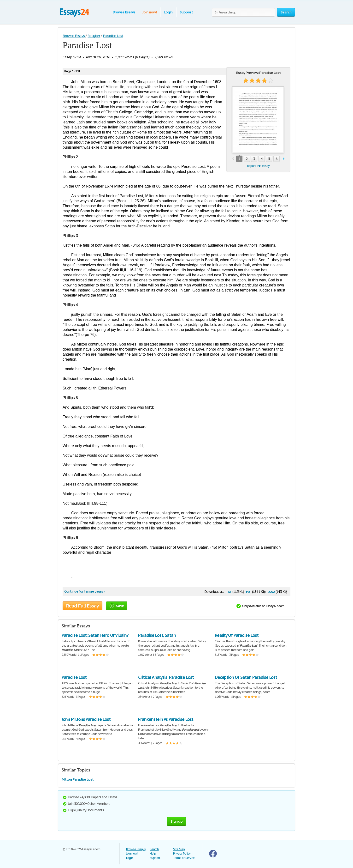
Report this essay (258, 166)
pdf (249, 591)
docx (271, 591)
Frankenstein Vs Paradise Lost (166, 719)
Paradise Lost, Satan (157, 635)
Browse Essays (124, 12)
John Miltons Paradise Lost (86, 719)
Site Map (179, 849)
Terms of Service (184, 858)
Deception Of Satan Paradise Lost (246, 677)
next (284, 159)
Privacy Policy (182, 853)
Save (117, 606)
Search (154, 849)
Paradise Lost (74, 677)
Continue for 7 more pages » (85, 591)
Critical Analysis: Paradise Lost (166, 677)
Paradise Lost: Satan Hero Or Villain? (95, 635)
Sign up (176, 821)
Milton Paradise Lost (78, 779)
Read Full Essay (82, 606)
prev (233, 159)
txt (229, 591)
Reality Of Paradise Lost (237, 635)
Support (186, 12)
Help (153, 853)
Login (168, 12)
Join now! (150, 12)
